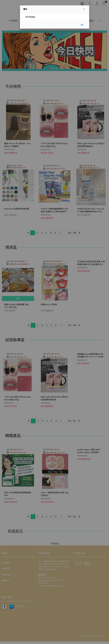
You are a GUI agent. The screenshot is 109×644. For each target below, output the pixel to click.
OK (82, 25)
